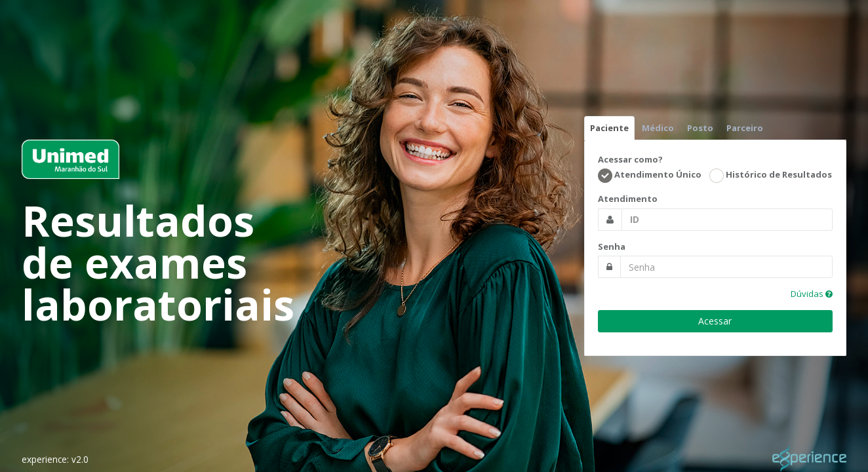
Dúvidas (812, 294)
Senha (612, 246)
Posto (700, 128)
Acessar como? (630, 159)
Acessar (715, 321)
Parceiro (745, 128)
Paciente (609, 128)
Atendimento (628, 199)
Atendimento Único (650, 176)
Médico (658, 128)
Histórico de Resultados (771, 176)
